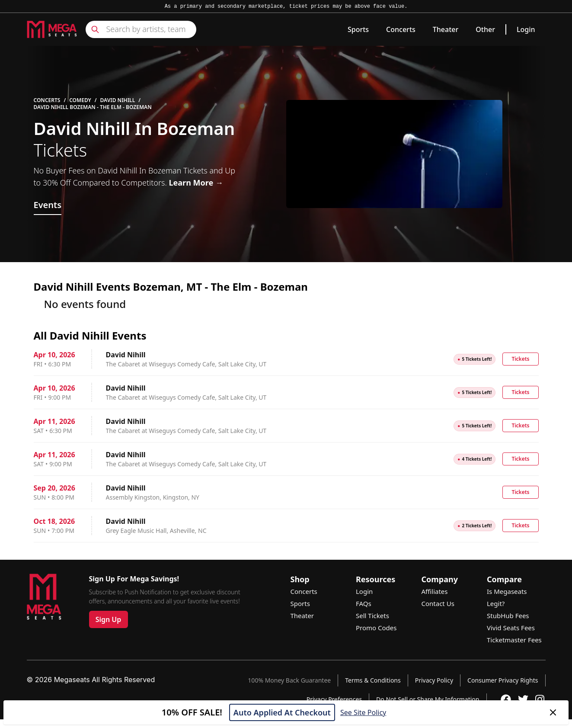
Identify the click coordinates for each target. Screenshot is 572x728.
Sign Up (109, 619)
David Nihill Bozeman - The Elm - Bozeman (93, 107)
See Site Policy (363, 712)
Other (485, 29)
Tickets (520, 359)
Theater (446, 29)
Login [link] (526, 29)
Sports (358, 29)
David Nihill (118, 100)
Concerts (401, 29)
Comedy (80, 100)
